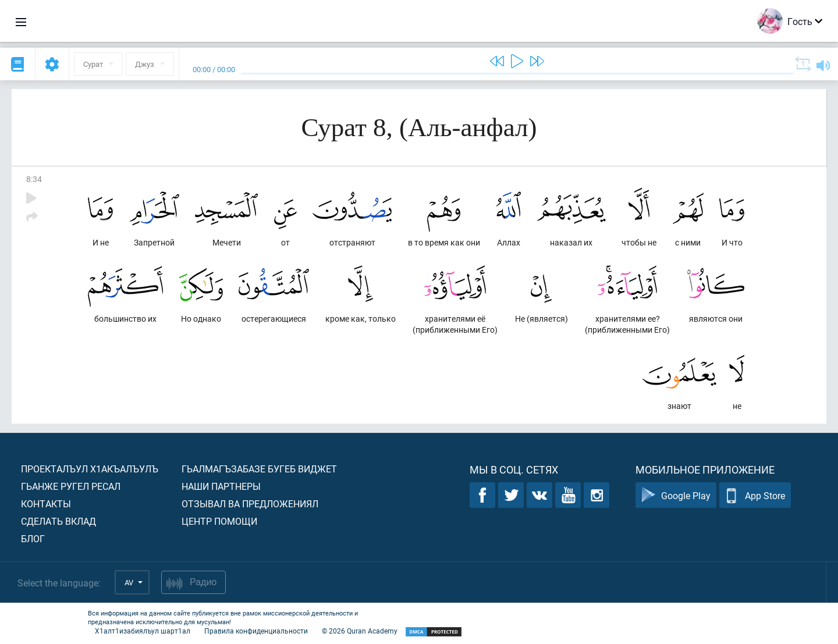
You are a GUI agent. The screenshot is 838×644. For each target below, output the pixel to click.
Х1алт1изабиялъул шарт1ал (143, 631)
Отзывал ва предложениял (250, 504)
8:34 (34, 179)
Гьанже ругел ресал (71, 486)
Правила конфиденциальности (256, 631)
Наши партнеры (221, 486)
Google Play (676, 495)
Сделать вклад (58, 521)
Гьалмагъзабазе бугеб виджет (259, 469)
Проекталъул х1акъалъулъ (90, 469)
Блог (33, 538)
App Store (755, 495)
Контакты (46, 504)
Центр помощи (219, 521)
